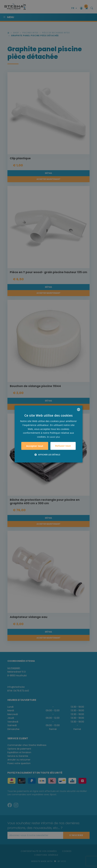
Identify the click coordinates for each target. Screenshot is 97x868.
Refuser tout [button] (63, 446)
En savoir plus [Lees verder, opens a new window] (53, 437)
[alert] (48, 434)
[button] (49, 455)
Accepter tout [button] (35, 446)
